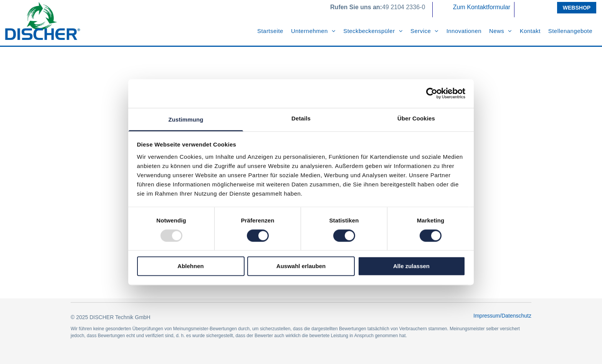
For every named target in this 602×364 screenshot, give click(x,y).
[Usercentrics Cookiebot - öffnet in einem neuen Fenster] (432, 93)
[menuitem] (270, 31)
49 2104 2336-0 (404, 7)
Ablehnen (190, 266)
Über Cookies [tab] (416, 118)
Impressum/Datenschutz (502, 316)
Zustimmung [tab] (186, 119)
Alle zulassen (411, 266)
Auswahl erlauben (301, 266)
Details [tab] (301, 118)
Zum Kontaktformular (482, 7)
